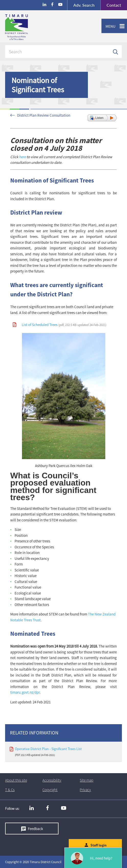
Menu (108, 26)
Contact (111, 5)
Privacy (85, 790)
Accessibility (52, 780)
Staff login (99, 845)
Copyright (50, 790)
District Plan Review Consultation (44, 115)
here (23, 157)
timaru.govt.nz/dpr (25, 692)
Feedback (35, 828)
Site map (86, 780)
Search (84, 5)
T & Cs (10, 790)
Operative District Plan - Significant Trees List (48, 749)
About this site (16, 780)
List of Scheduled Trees (64, 325)
